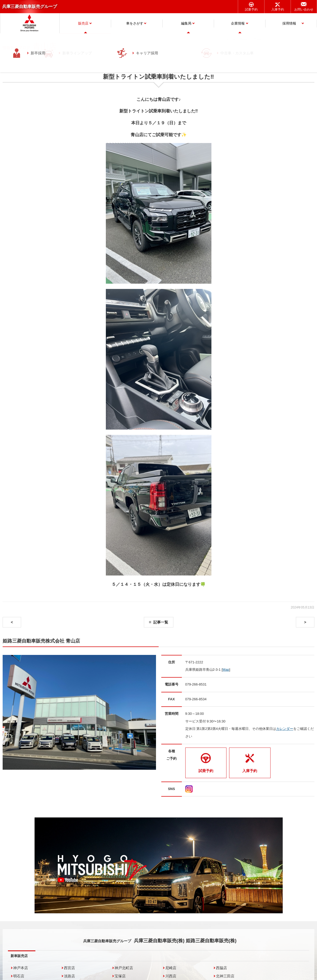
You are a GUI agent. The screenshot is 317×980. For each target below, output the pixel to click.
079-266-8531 (196, 684)
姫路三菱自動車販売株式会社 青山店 (41, 641)
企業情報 (238, 23)
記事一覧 (161, 622)
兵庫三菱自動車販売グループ (30, 6)
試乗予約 (251, 9)
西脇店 (221, 968)
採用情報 (289, 23)
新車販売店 (19, 956)
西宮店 (69, 968)
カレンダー (285, 729)
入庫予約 (278, 9)
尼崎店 (171, 968)
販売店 (83, 23)
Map (226, 670)
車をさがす (135, 23)
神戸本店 (21, 968)
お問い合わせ (304, 9)
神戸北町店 (124, 968)
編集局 (186, 23)
